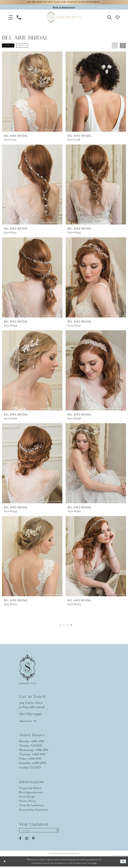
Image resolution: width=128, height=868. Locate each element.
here (95, 864)
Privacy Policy (28, 802)
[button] (11, 18)
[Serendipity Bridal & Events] (64, 18)
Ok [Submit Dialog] (123, 863)
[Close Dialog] (5, 863)
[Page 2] (64, 626)
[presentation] (32, 92)
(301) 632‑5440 (31, 715)
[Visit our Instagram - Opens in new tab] (27, 840)
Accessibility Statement (34, 810)
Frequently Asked (30, 789)
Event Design (27, 797)
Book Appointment (31, 793)
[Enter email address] (42, 832)
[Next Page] (72, 626)
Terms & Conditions (31, 806)
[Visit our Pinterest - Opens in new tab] (33, 840)
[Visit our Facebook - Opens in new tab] (20, 840)
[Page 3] (68, 626)
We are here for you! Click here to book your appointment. (64, 3)
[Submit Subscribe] (63, 832)
